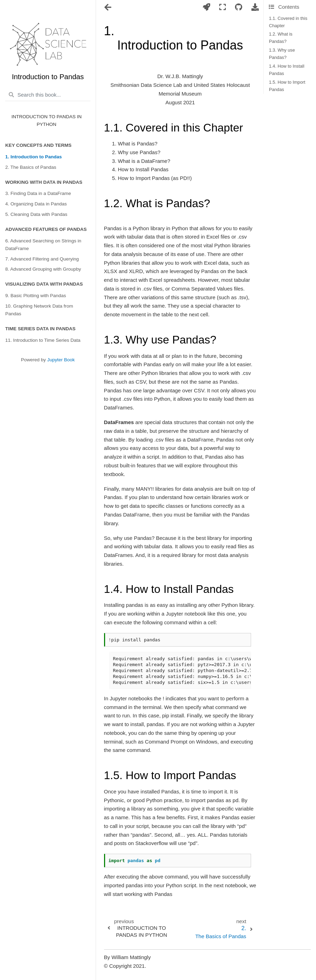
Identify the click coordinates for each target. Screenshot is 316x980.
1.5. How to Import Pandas (287, 86)
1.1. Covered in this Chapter (288, 22)
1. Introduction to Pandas (34, 157)
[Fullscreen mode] (223, 7)
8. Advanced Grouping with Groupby (43, 269)
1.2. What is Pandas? (281, 38)
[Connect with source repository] (239, 7)
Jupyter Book (61, 360)
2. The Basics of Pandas (31, 167)
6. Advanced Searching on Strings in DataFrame (43, 245)
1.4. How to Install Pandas (286, 70)
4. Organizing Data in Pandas (36, 204)
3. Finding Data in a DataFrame (38, 193)
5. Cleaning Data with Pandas (36, 214)
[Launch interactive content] (207, 7)
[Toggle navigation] (108, 8)
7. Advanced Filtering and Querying (42, 259)
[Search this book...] (48, 95)
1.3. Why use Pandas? (282, 54)
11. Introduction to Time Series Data (43, 340)
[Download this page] (255, 7)
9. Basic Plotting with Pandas (36, 296)
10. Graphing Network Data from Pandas (39, 310)
